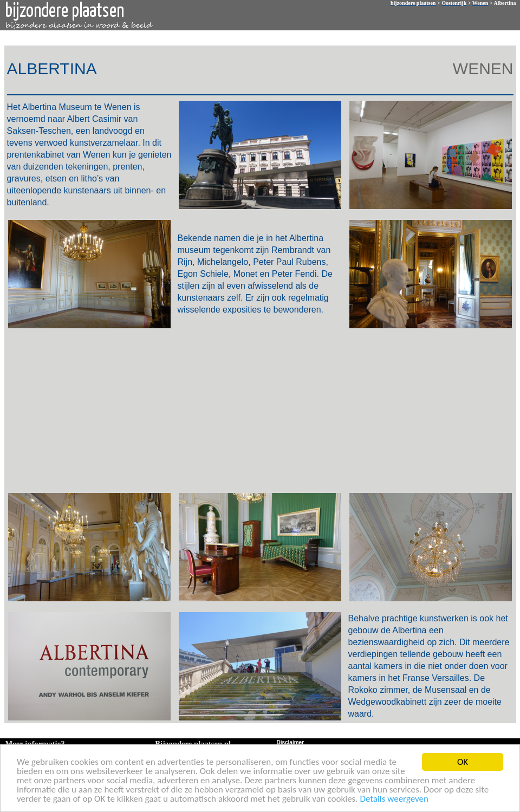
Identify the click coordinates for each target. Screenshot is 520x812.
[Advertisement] (258, 410)
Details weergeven (394, 801)
